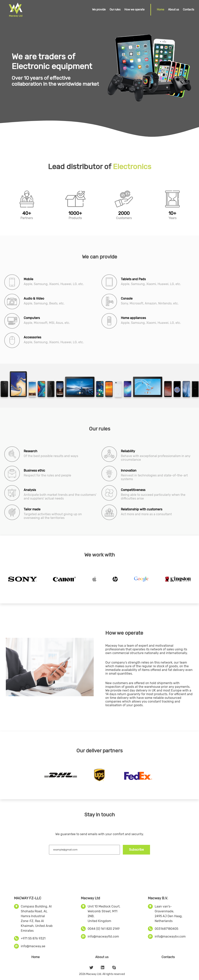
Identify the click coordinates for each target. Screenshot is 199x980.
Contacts (189, 10)
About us (174, 10)
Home (161, 10)
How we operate (134, 10)
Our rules (115, 10)
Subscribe (136, 850)
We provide (99, 10)
